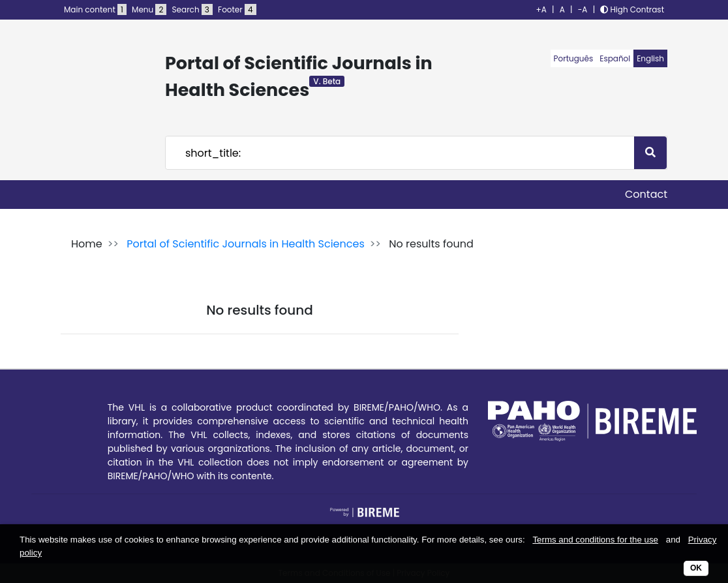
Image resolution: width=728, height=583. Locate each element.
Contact (646, 194)
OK (696, 568)
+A (541, 9)
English (650, 58)
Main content (95, 9)
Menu (149, 9)
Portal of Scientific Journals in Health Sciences (246, 244)
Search (192, 9)
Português (574, 58)
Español (615, 58)
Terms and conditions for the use (595, 540)
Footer (237, 9)
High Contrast (632, 9)
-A (583, 9)
